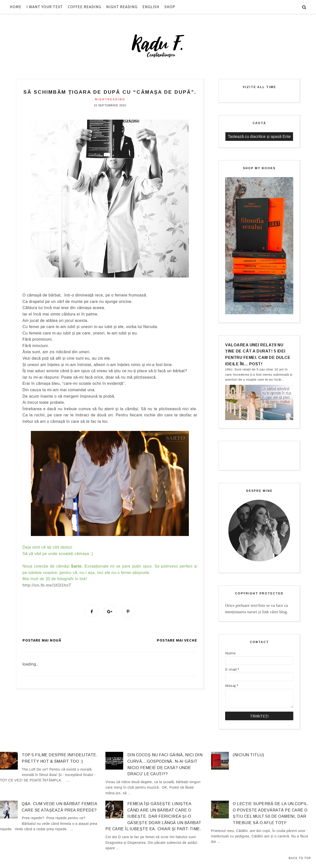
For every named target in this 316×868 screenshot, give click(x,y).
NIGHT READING (122, 7)
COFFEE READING (85, 7)
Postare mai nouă (42, 641)
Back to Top (300, 858)
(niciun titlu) (248, 755)
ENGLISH (151, 7)
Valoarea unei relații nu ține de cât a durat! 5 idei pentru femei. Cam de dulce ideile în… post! (258, 354)
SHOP (170, 7)
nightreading (110, 99)
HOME (16, 7)
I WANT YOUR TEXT (45, 7)
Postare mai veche (177, 641)
